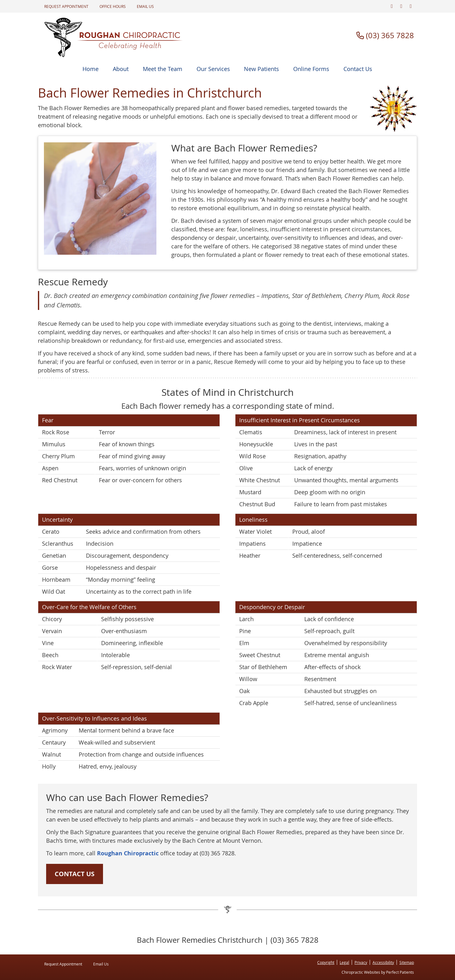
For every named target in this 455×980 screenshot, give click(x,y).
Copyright (326, 962)
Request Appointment (66, 6)
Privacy (361, 962)
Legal (344, 962)
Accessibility (383, 962)
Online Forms (311, 69)
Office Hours (113, 6)
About (121, 69)
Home (91, 69)
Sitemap (407, 962)
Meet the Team (163, 69)
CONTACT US (75, 874)
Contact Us (358, 69)
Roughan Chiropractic (128, 853)
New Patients (261, 69)
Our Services (213, 69)
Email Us (145, 6)
